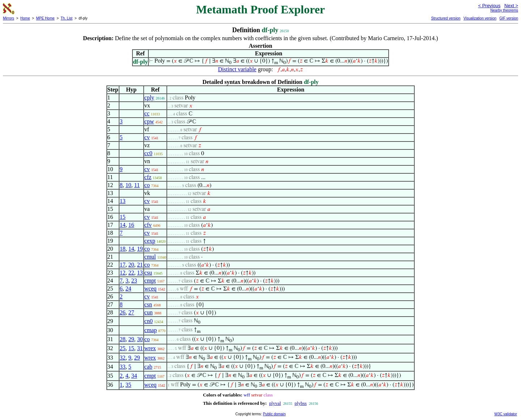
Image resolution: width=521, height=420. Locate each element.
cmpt (150, 281)
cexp (150, 241)
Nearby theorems (504, 10)
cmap (151, 330)
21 (140, 265)
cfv (148, 225)
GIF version (509, 18)
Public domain (274, 414)
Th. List (67, 18)
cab (148, 367)
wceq (151, 289)
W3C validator (506, 414)
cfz (148, 177)
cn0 (149, 321)
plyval (275, 403)
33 (123, 367)
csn (148, 304)
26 (123, 312)
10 (128, 185)
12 (123, 273)
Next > (511, 6)
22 (131, 273)
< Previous (489, 6)
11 (137, 185)
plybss (300, 403)
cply (149, 97)
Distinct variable (237, 69)
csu (148, 273)
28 (123, 339)
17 (123, 265)
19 (140, 249)
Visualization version (480, 18)
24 (128, 289)
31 (140, 348)
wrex (150, 348)
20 (131, 265)
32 (123, 358)
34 (134, 376)
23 (134, 281)
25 (123, 348)
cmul (150, 257)
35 (128, 385)
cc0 (148, 153)
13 (123, 201)
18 (123, 249)
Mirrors (9, 18)
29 (131, 339)
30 (140, 339)
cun (149, 312)
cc (147, 113)
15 (123, 217)
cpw (149, 121)
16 (131, 225)
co (147, 185)
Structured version (446, 18)
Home (25, 18)
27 (131, 312)
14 (123, 225)
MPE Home (45, 18)
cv (147, 137)
